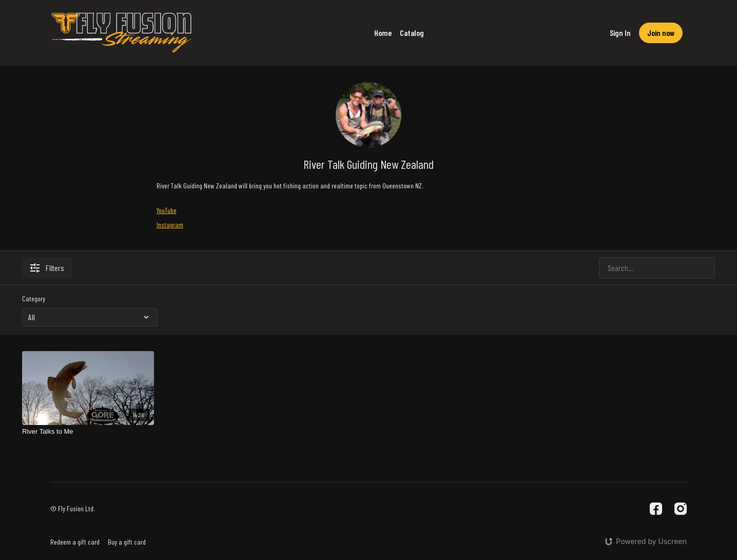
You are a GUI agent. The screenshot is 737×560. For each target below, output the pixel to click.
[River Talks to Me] (88, 432)
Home (383, 33)
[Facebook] (656, 509)
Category (34, 298)
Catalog (412, 33)
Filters (47, 268)
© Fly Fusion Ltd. (73, 509)
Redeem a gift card (75, 542)
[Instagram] (681, 509)
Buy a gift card (127, 542)
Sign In (620, 33)
